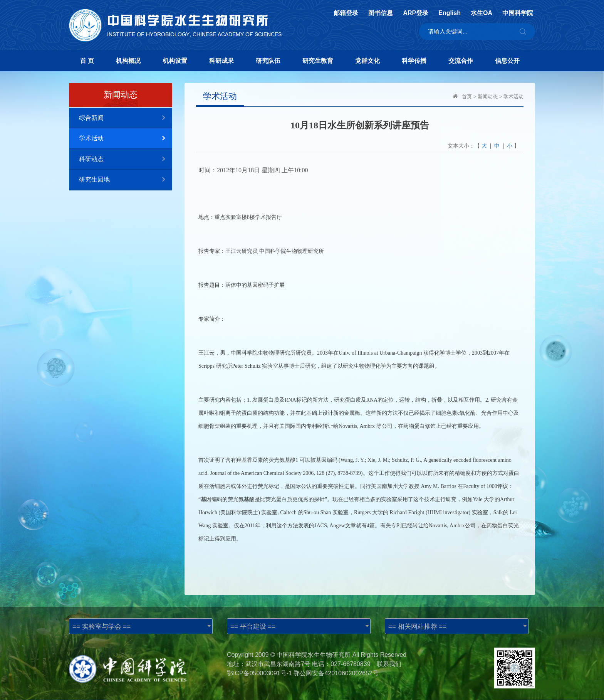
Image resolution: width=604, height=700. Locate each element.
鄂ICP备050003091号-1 (259, 673)
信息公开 (507, 61)
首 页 (87, 61)
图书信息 (381, 13)
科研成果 (221, 61)
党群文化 (367, 61)
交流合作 (461, 61)
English (450, 13)
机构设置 (175, 61)
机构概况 (128, 61)
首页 (467, 97)
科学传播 (414, 61)
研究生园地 (126, 180)
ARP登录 (416, 13)
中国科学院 (518, 13)
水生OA (482, 13)
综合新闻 (126, 118)
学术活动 (126, 139)
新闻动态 (488, 97)
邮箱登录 (346, 13)
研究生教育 (318, 61)
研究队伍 (268, 61)
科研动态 (126, 159)
